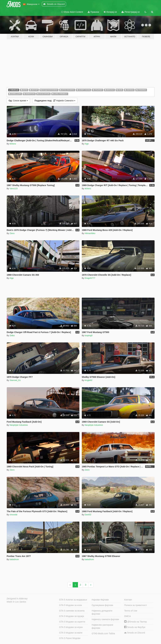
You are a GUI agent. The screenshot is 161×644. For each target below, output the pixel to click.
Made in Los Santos (17, 602)
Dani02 (88, 515)
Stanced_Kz (15, 380)
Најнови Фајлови (100, 600)
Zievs (12, 233)
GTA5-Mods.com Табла (103, 633)
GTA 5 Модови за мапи (71, 633)
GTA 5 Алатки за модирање (73, 600)
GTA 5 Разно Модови (70, 638)
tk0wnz (13, 144)
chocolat (13, 515)
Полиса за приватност (136, 605)
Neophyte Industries (19, 425)
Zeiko (12, 335)
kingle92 (89, 380)
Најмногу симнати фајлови (105, 619)
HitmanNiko (90, 233)
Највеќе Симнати (55, 101)
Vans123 (14, 189)
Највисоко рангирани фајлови (102, 626)
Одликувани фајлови (102, 605)
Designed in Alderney (17, 599)
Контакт (128, 600)
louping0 (89, 335)
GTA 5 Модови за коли (71, 605)
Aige (87, 144)
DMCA (127, 616)
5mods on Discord (135, 633)
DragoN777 (90, 278)
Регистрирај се (131, 12)
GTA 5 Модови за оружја (72, 616)
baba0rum (14, 559)
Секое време (18, 101)
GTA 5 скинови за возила (72, 611)
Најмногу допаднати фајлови (102, 612)
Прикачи (93, 12)
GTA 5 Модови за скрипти (72, 622)
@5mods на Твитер (135, 622)
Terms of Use (131, 611)
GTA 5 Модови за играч (71, 627)
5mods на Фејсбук (135, 627)
